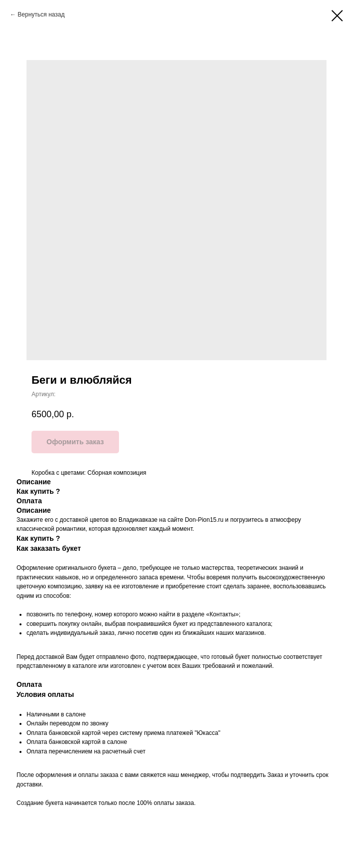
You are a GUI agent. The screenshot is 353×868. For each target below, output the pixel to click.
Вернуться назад (41, 15)
